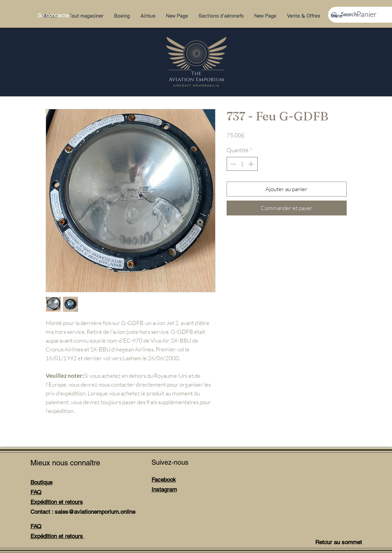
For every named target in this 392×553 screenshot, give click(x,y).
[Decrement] (233, 164)
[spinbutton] (242, 164)
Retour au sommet (339, 542)
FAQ (36, 492)
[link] (370, 14)
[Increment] (252, 164)
